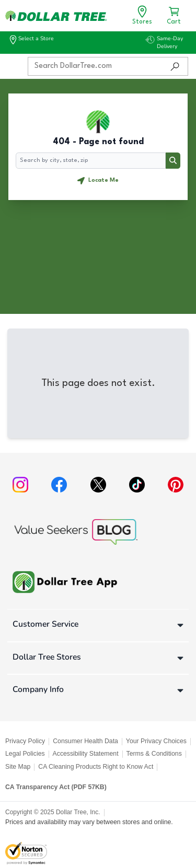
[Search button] (173, 161)
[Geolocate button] (98, 181)
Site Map (18, 767)
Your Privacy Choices (156, 741)
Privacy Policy (25, 741)
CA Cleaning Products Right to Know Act (96, 767)
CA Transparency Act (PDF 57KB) (56, 787)
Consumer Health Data (85, 741)
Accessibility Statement (86, 754)
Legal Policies (25, 754)
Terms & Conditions (154, 754)
